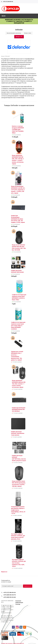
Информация (19, 602)
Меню (4, 16)
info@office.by (5, 622)
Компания (18, 601)
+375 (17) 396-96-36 (8, 2)
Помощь (18, 604)
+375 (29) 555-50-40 (9, 597)
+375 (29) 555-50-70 (9, 595)
